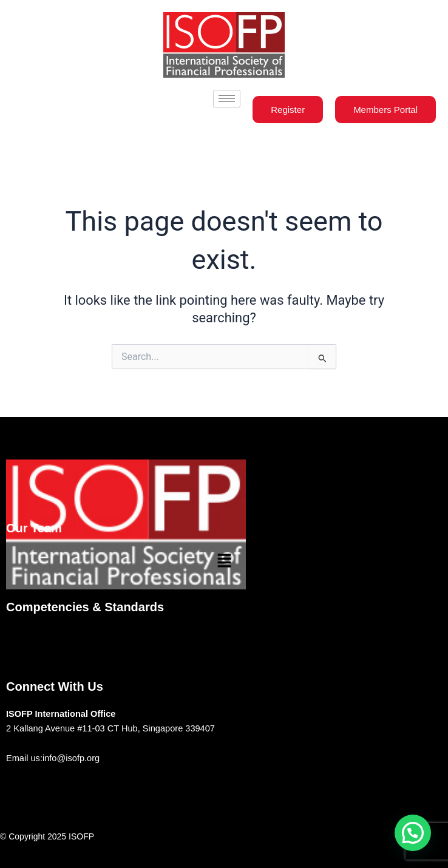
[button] (224, 561)
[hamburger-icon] (227, 99)
